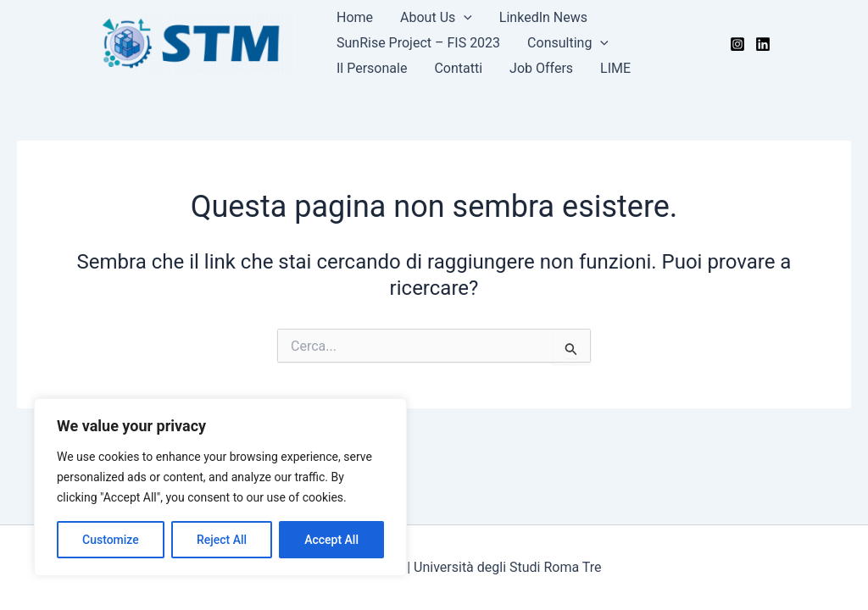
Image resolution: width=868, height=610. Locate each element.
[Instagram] (737, 44)
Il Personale (372, 68)
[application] (464, 18)
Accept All (331, 540)
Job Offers (541, 68)
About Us (436, 18)
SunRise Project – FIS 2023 (418, 43)
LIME (615, 68)
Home (355, 17)
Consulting (568, 43)
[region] (220, 487)
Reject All (222, 540)
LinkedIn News (543, 17)
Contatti (458, 68)
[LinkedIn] (763, 44)
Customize (111, 540)
